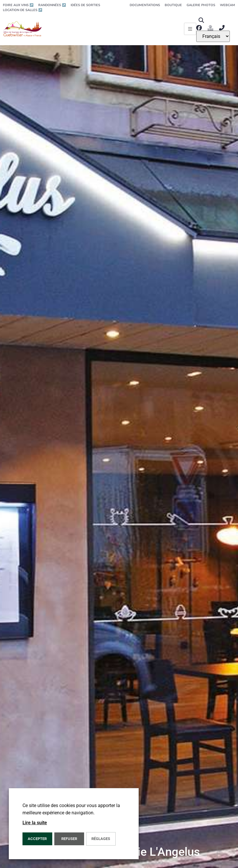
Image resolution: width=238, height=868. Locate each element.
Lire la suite (35, 823)
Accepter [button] (37, 839)
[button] (201, 20)
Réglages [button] (101, 839)
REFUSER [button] (69, 839)
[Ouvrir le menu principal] (190, 29)
